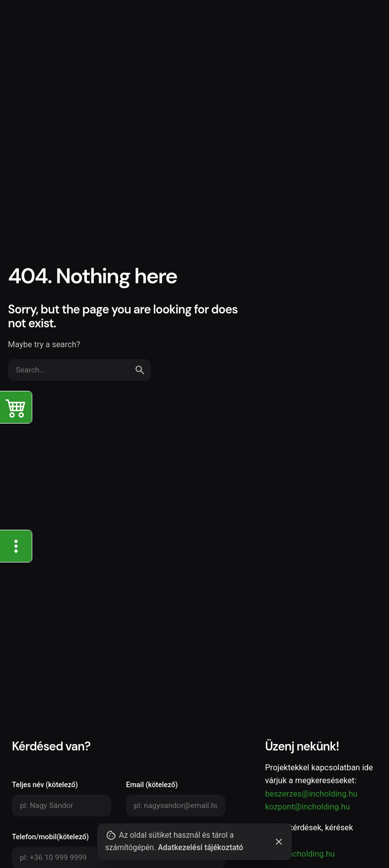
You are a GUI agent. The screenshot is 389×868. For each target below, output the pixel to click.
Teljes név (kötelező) (62, 799)
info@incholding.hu (300, 854)
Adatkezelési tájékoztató (199, 848)
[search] (140, 370)
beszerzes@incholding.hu (311, 794)
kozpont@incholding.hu (307, 807)
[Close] (279, 842)
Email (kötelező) (176, 799)
